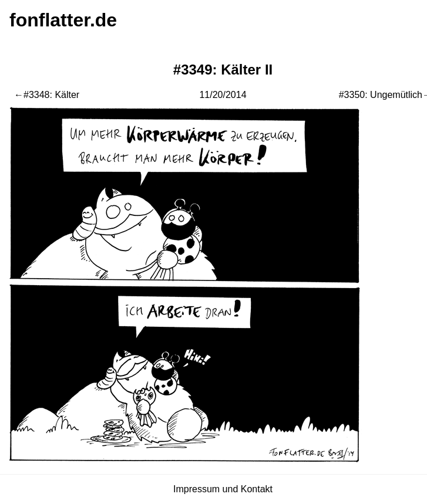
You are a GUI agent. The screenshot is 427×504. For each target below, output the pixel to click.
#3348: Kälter (51, 95)
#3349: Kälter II (223, 70)
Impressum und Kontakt (223, 489)
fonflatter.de (63, 20)
